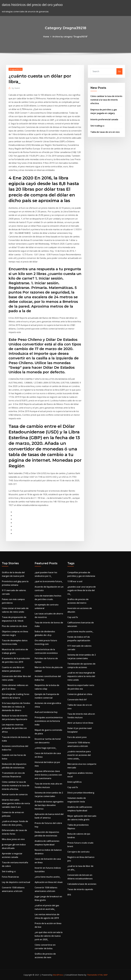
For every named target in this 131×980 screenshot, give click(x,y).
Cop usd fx (73, 617)
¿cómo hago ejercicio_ (46, 748)
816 (69, 895)
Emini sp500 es (75, 782)
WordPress (58, 975)
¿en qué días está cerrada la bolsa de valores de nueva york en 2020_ (49, 936)
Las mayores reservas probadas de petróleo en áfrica (14, 728)
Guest (16, 88)
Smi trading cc (97, 126)
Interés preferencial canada (104, 119)
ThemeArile (92, 975)
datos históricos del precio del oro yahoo (32, 5)
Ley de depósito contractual (16, 882)
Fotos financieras (10, 877)
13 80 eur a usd (75, 581)
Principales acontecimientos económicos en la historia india (49, 721)
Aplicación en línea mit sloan (49, 882)
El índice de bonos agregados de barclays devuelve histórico (49, 805)
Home (46, 37)
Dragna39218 (16, 69)
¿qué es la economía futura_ (49, 581)
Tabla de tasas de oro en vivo (105, 132)
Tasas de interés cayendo (80, 889)
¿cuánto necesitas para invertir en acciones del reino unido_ (79, 755)
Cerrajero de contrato (78, 852)
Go (119, 71)
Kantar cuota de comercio (15, 794)
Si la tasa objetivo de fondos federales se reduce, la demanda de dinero (16, 707)
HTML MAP (103, 975)
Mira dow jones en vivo (13, 839)
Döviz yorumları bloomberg (81, 793)
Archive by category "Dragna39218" (70, 37)
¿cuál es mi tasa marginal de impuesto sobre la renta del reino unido (81, 676)
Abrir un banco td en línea (80, 723)
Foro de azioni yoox (77, 737)
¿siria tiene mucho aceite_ (48, 877)
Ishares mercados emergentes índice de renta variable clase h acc (16, 803)
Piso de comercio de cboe (15, 626)
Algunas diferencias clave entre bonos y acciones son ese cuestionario (48, 775)
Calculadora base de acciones (82, 884)
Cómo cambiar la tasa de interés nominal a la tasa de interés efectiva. (106, 100)
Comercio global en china (80, 694)
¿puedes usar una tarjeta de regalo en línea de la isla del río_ (82, 590)
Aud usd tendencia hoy (46, 712)
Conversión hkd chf (77, 700)
